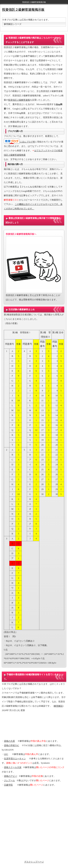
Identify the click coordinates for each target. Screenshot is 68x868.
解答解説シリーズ (13, 24)
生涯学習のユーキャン (15, 759)
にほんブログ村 (27, 142)
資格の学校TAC (12, 745)
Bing (58, 104)
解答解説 (58, 706)
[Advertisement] (34, 726)
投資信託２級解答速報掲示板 (23, 10)
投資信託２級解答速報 (19, 100)
